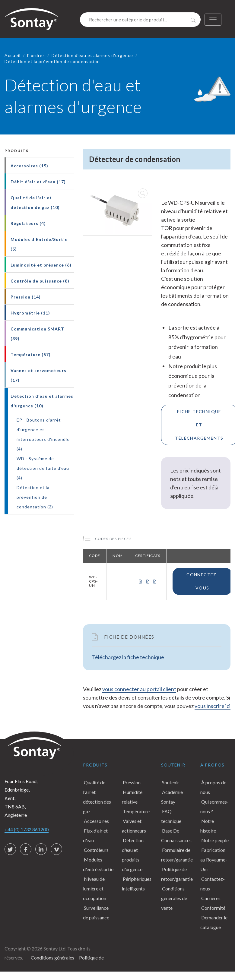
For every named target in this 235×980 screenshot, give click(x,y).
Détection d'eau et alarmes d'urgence (92, 55)
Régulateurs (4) (28, 223)
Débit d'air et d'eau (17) (38, 182)
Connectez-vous (202, 581)
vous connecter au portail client (139, 689)
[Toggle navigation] (213, 20)
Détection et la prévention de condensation (52, 61)
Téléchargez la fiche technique (128, 657)
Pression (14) (26, 297)
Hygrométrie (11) (30, 313)
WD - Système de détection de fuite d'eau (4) (43, 468)
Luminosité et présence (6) (41, 265)
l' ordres (36, 55)
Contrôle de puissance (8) (40, 281)
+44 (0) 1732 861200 (27, 829)
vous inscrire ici (213, 706)
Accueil (13, 55)
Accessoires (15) (29, 166)
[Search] (140, 20)
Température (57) (31, 354)
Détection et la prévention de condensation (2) (35, 497)
